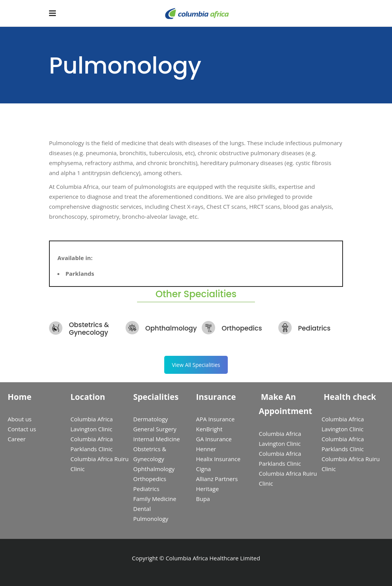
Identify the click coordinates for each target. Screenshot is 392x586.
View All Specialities (196, 365)
